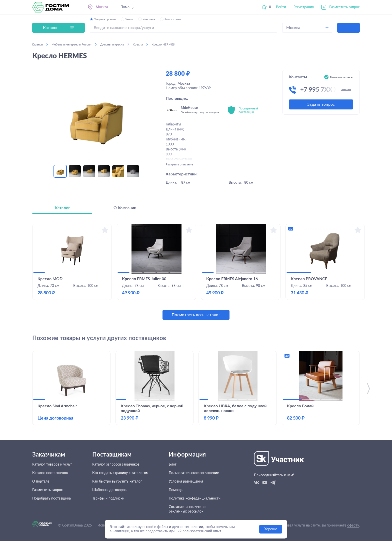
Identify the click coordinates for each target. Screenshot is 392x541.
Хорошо (271, 529)
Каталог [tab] (62, 208)
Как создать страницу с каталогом (120, 473)
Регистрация (304, 7)
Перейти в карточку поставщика (200, 112)
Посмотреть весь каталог (196, 315)
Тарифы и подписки (108, 499)
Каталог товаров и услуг (52, 465)
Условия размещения (186, 482)
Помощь (127, 7)
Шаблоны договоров (109, 490)
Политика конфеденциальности (195, 499)
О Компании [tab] (125, 208)
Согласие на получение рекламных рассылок (187, 509)
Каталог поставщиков (50, 473)
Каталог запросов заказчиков (116, 465)
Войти (281, 7)
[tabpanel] (196, 272)
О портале (41, 482)
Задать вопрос (321, 104)
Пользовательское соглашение (194, 473)
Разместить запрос (344, 7)
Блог (173, 465)
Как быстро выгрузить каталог (117, 482)
